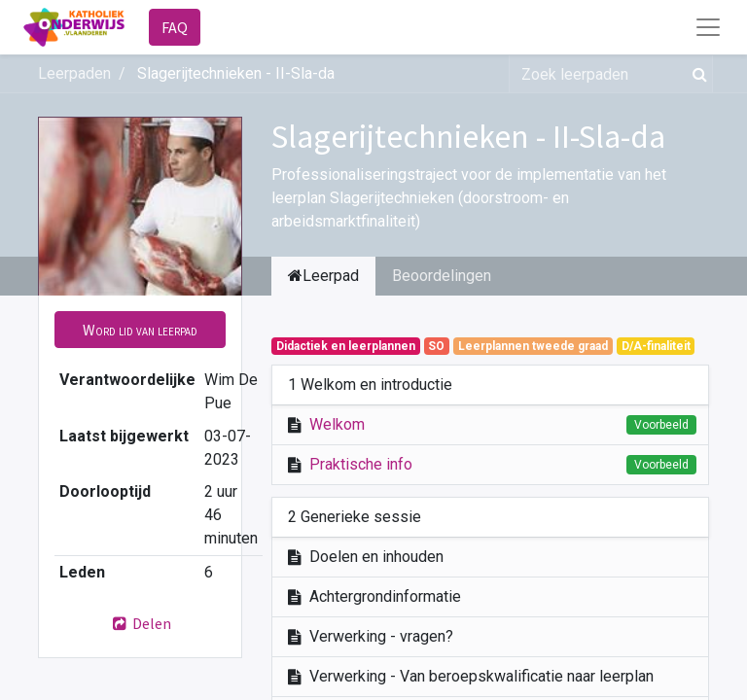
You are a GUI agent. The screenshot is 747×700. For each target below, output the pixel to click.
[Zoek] (696, 74)
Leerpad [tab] (323, 276)
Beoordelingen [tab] (442, 276)
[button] (140, 330)
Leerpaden (74, 73)
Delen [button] (140, 623)
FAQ (175, 27)
